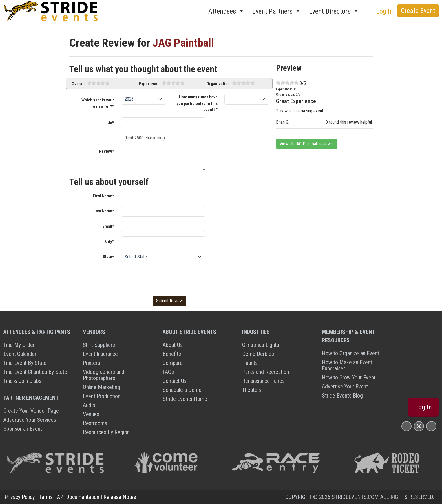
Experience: (150, 84)
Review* (107, 151)
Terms (46, 497)
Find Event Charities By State (35, 372)
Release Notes (120, 497)
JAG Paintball (183, 43)
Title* (109, 123)
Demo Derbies (258, 354)
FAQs (168, 372)
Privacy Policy (20, 497)
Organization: (219, 84)
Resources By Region (106, 432)
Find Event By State (25, 363)
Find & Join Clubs (22, 381)
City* (110, 241)
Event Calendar (20, 354)
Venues (91, 414)
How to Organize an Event (351, 353)
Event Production (102, 396)
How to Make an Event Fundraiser (347, 365)
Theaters (252, 390)
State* (108, 257)
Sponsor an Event (23, 429)
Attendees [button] (223, 11)
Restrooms (95, 423)
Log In (384, 11)
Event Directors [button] (331, 11)
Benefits (172, 354)
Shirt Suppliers (99, 345)
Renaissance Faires (263, 381)
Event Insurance (100, 354)
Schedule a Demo (182, 390)
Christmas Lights (261, 345)
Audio (89, 405)
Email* (108, 226)
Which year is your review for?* (98, 103)
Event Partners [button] (273, 11)
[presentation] (164, 278)
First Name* (103, 196)
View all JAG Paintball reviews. (307, 144)
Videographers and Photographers (104, 375)
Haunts (250, 363)
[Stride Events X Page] (419, 426)
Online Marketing (101, 387)
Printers (91, 363)
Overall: (79, 84)
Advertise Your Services (30, 420)
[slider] (98, 83)
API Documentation (78, 497)
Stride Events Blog (342, 396)
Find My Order (19, 345)
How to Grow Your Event (349, 378)
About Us (173, 345)
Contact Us (175, 381)
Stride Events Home (185, 399)
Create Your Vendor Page (31, 411)
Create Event (418, 11)
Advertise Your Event (345, 387)
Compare (173, 363)
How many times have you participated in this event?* (197, 103)
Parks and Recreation (266, 372)
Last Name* (104, 211)
